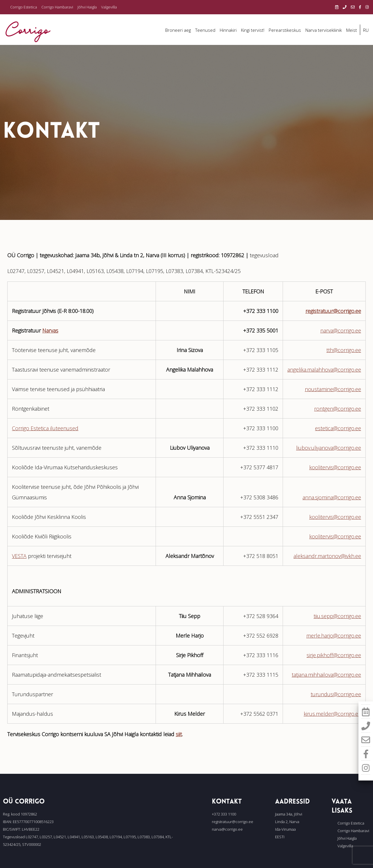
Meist (352, 30)
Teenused (205, 30)
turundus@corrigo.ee (336, 694)
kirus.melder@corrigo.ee (332, 714)
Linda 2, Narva (287, 822)
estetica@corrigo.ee (338, 428)
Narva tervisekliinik (324, 30)
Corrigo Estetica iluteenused (45, 428)
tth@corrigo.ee (344, 350)
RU (366, 30)
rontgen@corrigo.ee (338, 409)
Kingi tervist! (253, 30)
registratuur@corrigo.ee (333, 311)
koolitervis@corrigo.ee (335, 467)
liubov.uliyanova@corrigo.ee (329, 448)
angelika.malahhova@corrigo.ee (324, 370)
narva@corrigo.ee (341, 330)
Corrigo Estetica (24, 7)
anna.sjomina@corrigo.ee (332, 497)
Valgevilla (109, 7)
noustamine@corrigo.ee (333, 389)
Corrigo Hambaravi (57, 7)
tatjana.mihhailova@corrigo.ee (326, 675)
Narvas (50, 330)
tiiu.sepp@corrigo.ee (337, 616)
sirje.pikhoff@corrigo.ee (334, 655)
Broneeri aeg (178, 30)
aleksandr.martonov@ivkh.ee (327, 556)
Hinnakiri (228, 30)
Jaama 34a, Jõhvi (289, 814)
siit (179, 734)
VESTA (19, 556)
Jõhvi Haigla (87, 7)
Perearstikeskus (285, 30)
